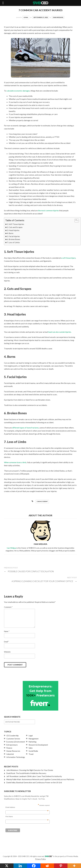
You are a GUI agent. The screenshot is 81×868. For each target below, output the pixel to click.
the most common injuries (48, 210)
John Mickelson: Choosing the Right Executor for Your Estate (30, 770)
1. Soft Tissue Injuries (15, 224)
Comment (8, 607)
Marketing (33, 742)
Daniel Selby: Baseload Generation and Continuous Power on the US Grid (34, 783)
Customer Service (13, 739)
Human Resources (13, 751)
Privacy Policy (40, 859)
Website (7, 652)
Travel (31, 754)
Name (7, 631)
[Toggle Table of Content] (75, 221)
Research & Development (38, 745)
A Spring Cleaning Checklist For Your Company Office (44, 581)
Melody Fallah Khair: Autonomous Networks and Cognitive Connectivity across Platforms (40, 779)
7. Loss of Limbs (13, 242)
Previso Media (73, 856)
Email (7, 642)
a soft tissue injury (68, 258)
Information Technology (16, 757)
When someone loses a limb (15, 462)
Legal (26, 17)
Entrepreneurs (12, 745)
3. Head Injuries (13, 230)
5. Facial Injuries (13, 236)
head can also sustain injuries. (60, 332)
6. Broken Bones (13, 239)
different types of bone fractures (25, 428)
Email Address (27, 807)
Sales (31, 748)
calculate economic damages (18, 91)
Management (34, 739)
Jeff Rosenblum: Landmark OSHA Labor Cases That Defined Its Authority (34, 776)
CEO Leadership (12, 736)
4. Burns (10, 233)
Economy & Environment (16, 742)
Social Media (33, 751)
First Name (27, 817)
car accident (42, 501)
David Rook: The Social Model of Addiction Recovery (26, 773)
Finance (9, 748)
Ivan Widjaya (58, 17)
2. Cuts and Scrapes (15, 227)
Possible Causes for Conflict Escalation (29, 571)
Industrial (10, 754)
